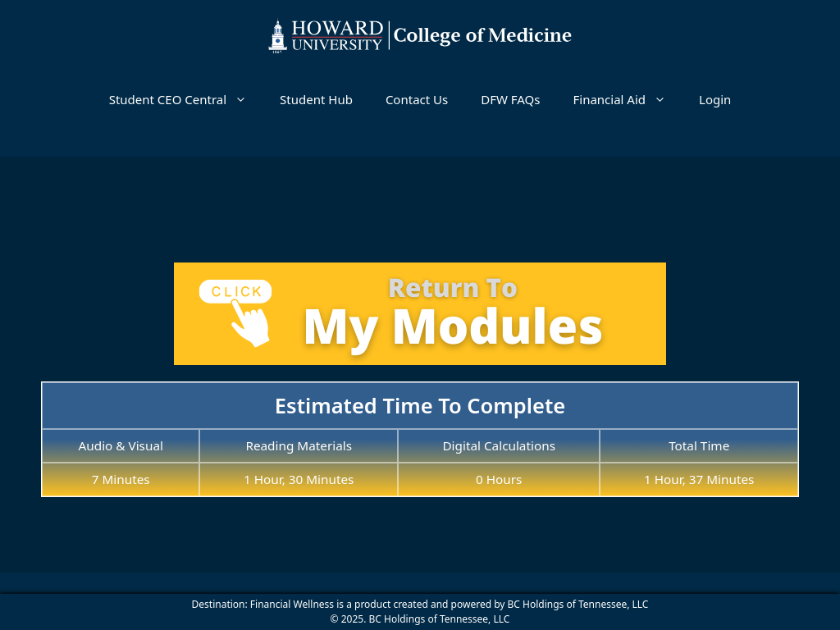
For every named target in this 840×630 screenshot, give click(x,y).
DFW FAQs (510, 99)
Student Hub (316, 99)
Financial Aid (628, 99)
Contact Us (417, 99)
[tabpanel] (420, 372)
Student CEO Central (186, 99)
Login (715, 99)
